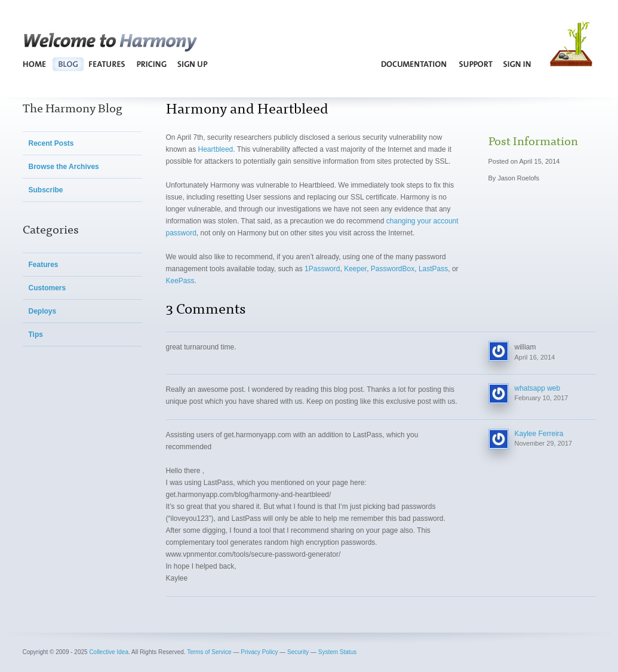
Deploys (43, 311)
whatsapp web (538, 388)
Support (476, 64)
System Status (337, 652)
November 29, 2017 (544, 443)
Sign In (517, 64)
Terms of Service (209, 652)
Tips (36, 335)
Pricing (152, 64)
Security (298, 652)
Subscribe (46, 190)
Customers (47, 288)
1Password (322, 269)
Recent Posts (51, 143)
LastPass (433, 269)
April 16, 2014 (535, 357)
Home (35, 64)
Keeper (355, 269)
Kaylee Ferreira (539, 434)
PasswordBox (393, 269)
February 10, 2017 (542, 398)
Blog (68, 64)
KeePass (180, 281)
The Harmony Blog (73, 107)
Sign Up (192, 64)
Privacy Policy (259, 652)
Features (107, 64)
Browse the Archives (64, 167)
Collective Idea (109, 652)
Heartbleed (216, 149)
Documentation (414, 64)
